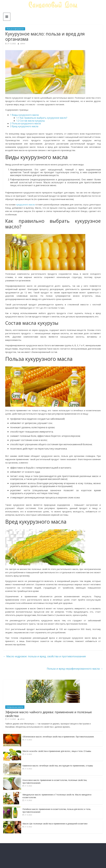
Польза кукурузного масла (25, 123)
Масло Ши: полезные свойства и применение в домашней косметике (55, 824)
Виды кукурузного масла (24, 115)
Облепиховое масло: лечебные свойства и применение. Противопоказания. (58, 737)
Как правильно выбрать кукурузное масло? (42, 118)
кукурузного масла (25, 205)
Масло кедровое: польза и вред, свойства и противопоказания (44, 656)
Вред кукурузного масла (24, 126)
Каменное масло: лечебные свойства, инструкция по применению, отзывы (58, 766)
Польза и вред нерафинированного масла (75, 669)
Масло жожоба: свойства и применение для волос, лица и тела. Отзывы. (57, 751)
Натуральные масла (15, 707)
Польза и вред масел (15, 29)
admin (23, 44)
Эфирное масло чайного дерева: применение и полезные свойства (49, 714)
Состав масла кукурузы (31, 121)
